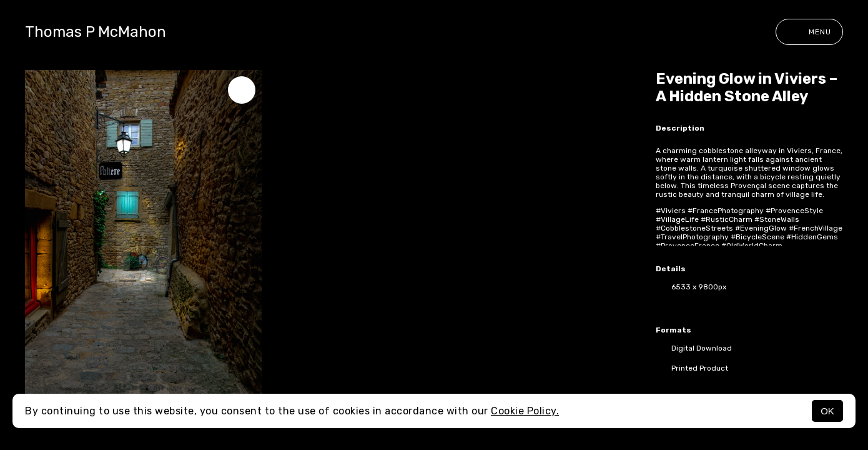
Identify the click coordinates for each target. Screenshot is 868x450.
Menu (809, 32)
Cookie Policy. (525, 411)
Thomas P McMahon (96, 32)
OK (827, 411)
